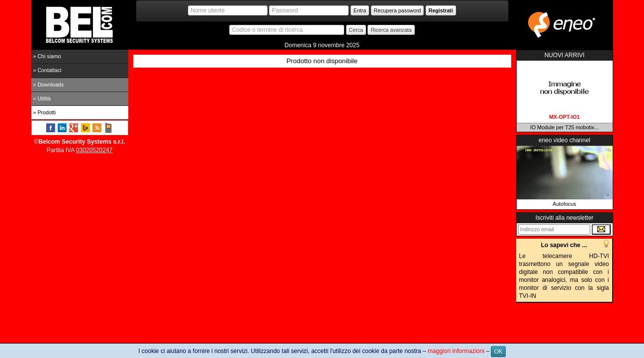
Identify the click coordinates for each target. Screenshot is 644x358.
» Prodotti (45, 112)
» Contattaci (47, 70)
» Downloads (49, 85)
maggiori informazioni (456, 351)
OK (498, 352)
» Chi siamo (47, 56)
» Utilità (42, 98)
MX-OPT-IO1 (564, 117)
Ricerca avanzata (391, 30)
